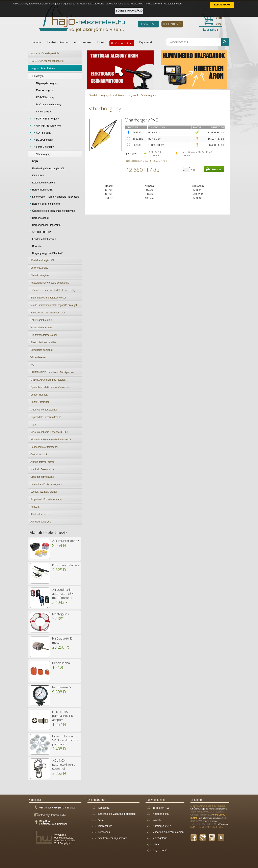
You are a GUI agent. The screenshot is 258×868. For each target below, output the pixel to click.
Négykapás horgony (47, 83)
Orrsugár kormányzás (42, 477)
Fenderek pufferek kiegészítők (48, 169)
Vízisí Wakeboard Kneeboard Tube (49, 432)
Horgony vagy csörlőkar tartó (48, 253)
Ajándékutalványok (41, 522)
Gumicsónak (217, 812)
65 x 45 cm (155, 132)
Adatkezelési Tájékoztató (112, 838)
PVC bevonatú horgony (49, 105)
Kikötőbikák (38, 176)
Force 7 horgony (45, 147)
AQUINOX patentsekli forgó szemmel (64, 764)
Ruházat (35, 507)
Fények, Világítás (40, 275)
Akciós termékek (122, 43)
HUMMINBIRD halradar (209, 827)
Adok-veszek (83, 42)
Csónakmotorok (39, 454)
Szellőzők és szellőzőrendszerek (48, 313)
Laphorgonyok (44, 112)
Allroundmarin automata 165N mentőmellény (63, 594)
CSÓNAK (196, 809)
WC (32, 365)
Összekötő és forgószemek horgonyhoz (54, 211)
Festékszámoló (58, 42)
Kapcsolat (146, 42)
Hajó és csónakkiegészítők (45, 53)
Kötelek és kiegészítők (42, 260)
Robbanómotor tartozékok (44, 447)
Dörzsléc (37, 246)
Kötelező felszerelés (41, 514)
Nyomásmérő (61, 687)
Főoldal (36, 42)
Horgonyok (38, 76)
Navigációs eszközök (42, 350)
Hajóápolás (222, 824)
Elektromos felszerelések (44, 335)
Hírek (101, 42)
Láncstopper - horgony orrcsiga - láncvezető (56, 197)
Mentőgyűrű (60, 614)
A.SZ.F (102, 820)
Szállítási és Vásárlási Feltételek (117, 814)
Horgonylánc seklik (42, 190)
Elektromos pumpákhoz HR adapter (63, 716)
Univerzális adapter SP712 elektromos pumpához (65, 740)
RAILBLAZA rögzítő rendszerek (47, 61)
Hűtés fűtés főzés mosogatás (46, 484)
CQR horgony (43, 133)
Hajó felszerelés (200, 812)
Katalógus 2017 (162, 826)
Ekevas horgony (45, 90)
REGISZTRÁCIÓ (149, 24)
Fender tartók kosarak (44, 239)
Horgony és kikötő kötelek (46, 204)
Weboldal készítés (63, 838)
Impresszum (105, 826)
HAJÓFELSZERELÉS (204, 824)
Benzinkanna (61, 663)
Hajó (193, 827)
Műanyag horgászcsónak (44, 410)
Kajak (33, 425)
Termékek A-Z (161, 808)
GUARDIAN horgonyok (48, 126)
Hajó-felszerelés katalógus (210, 818)
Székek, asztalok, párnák (44, 492)
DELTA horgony (44, 140)
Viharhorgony (43, 154)
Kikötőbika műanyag (66, 565)
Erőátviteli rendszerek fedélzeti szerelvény (53, 290)
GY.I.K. (157, 820)
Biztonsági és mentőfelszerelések (48, 298)
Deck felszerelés (39, 268)
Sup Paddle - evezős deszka (46, 417)
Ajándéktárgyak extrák (42, 462)
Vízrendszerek (38, 357)
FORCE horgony (45, 97)
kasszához (211, 30)
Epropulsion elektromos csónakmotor (50, 387)
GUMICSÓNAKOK (40, 402)
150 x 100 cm (156, 145)
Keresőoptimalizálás (64, 841)
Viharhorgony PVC (142, 120)
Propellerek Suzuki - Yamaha (46, 499)
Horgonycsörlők (41, 218)
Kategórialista (161, 814)
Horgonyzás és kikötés (43, 68)
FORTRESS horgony (47, 119)
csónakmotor (210, 821)
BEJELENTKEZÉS (172, 24)
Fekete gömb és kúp (41, 320)
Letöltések (104, 832)
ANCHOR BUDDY (42, 232)
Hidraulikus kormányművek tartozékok (51, 440)
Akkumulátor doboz (66, 541)
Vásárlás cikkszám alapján (168, 832)
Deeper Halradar (39, 395)
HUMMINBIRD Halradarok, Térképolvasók (53, 372)
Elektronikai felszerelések (44, 342)
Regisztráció (160, 850)
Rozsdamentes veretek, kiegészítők (49, 283)
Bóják (35, 161)
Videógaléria (160, 838)
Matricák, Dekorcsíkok (42, 469)
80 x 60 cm (155, 139)
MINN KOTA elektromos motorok (48, 380)
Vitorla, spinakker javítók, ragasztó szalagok (54, 305)
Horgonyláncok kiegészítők (47, 225)
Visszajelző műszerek (42, 328)
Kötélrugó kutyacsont (44, 183)
